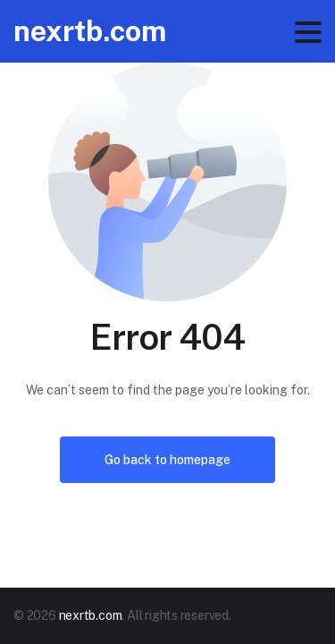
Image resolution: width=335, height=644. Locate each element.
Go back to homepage (167, 460)
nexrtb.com (90, 31)
